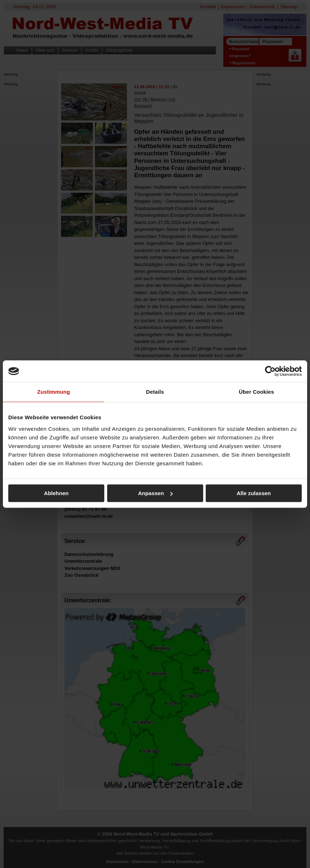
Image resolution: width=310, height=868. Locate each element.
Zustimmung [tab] (54, 392)
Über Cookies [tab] (256, 392)
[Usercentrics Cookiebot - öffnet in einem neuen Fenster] (270, 371)
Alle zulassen (254, 493)
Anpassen (155, 493)
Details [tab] (155, 392)
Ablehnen (56, 493)
